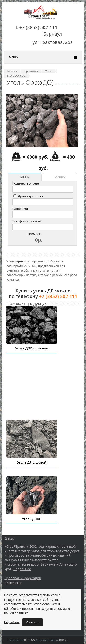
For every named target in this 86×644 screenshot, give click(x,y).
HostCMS (29, 640)
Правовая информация (22, 578)
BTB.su (63, 640)
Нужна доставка (28, 196)
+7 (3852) (39, 27)
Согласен (33, 622)
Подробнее (22, 569)
